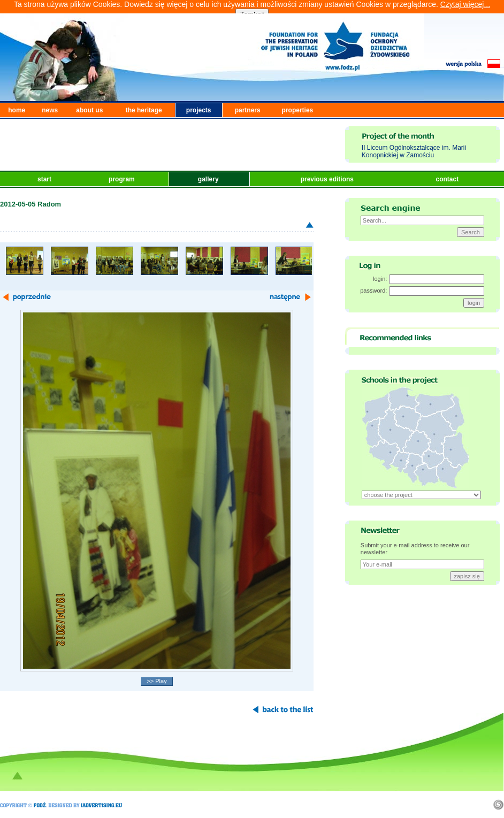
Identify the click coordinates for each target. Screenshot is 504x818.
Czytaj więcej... (465, 4)
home (17, 110)
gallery (209, 179)
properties (298, 110)
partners (248, 110)
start (45, 179)
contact (448, 179)
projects (199, 110)
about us (89, 110)
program (123, 179)
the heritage (144, 110)
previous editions (328, 179)
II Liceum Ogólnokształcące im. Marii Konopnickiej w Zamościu (414, 151)
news (50, 110)
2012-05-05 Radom (30, 204)
